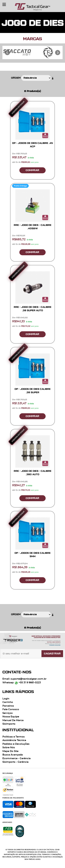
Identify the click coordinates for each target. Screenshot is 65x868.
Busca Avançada (13, 755)
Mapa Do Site (10, 751)
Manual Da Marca (13, 720)
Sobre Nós (9, 748)
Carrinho (8, 702)
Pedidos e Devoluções (16, 744)
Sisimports (9, 724)
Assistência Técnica (14, 740)
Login (6, 699)
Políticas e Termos (14, 737)
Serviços (8, 713)
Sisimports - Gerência (15, 762)
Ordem (16, 78)
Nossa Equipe (11, 717)
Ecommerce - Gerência (16, 758)
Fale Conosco (11, 709)
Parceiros (8, 706)
